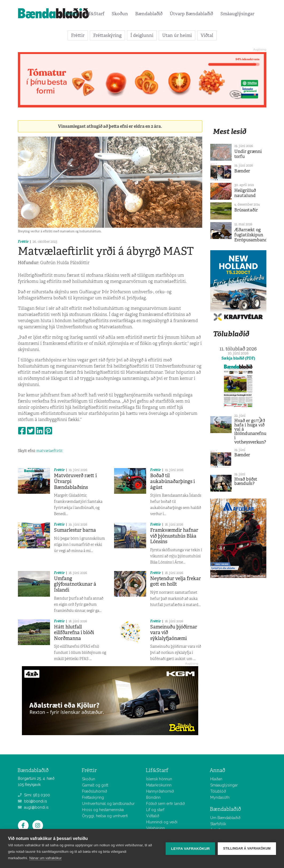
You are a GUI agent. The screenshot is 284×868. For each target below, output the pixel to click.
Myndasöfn (220, 797)
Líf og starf (155, 810)
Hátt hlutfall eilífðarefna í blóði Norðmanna (74, 633)
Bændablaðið (149, 14)
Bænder (242, 171)
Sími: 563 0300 (34, 795)
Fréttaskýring (107, 35)
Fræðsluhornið (95, 791)
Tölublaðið (231, 334)
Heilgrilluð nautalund (245, 193)
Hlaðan (216, 779)
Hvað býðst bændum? (246, 481)
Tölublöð (218, 791)
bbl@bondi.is (32, 801)
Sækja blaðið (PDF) (238, 358)
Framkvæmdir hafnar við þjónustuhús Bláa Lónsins (174, 536)
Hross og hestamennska (103, 810)
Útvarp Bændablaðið (191, 14)
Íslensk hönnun (159, 779)
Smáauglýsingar (237, 14)
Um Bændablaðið (225, 818)
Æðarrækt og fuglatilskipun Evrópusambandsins (255, 235)
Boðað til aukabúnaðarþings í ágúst (172, 481)
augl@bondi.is (33, 807)
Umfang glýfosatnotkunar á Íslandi (75, 584)
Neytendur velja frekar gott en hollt (176, 581)
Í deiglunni (142, 35)
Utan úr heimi (177, 35)
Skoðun (120, 14)
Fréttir (71, 14)
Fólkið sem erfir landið (166, 804)
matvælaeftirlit (50, 451)
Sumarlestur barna (75, 530)
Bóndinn (153, 797)
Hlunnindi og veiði (162, 822)
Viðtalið (153, 816)
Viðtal (207, 35)
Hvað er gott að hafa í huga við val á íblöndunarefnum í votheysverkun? (252, 431)
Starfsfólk (218, 824)
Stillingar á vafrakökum (247, 848)
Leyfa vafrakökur (190, 849)
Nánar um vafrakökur (45, 858)
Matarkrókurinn (159, 785)
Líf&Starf (95, 14)
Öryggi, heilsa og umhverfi (105, 816)
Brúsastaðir (246, 210)
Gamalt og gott (95, 785)
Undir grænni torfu (248, 154)
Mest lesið (230, 131)
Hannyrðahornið (160, 791)
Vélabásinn (155, 828)
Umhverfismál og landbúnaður (108, 804)
